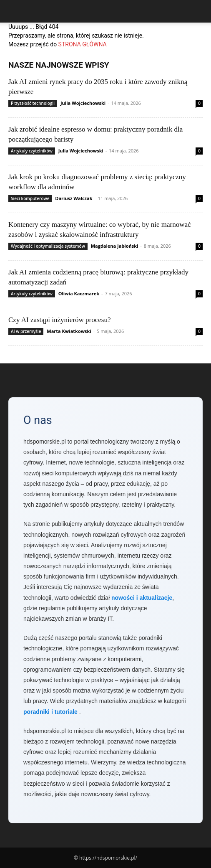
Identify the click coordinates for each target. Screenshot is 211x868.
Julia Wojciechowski (83, 103)
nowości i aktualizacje (142, 598)
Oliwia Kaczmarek (79, 293)
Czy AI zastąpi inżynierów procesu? (59, 320)
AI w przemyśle (26, 331)
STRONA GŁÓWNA (83, 44)
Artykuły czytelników (32, 151)
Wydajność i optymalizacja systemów (48, 246)
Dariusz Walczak (74, 198)
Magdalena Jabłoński (115, 246)
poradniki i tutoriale (50, 712)
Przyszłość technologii (33, 103)
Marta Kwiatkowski (69, 331)
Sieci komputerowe (30, 198)
